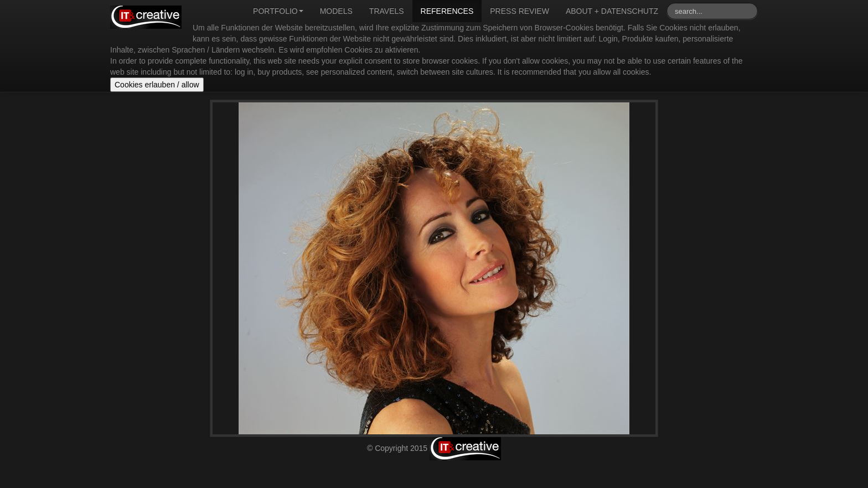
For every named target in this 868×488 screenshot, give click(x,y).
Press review (520, 11)
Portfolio (278, 11)
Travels (387, 11)
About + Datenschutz (612, 11)
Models (336, 11)
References (447, 11)
